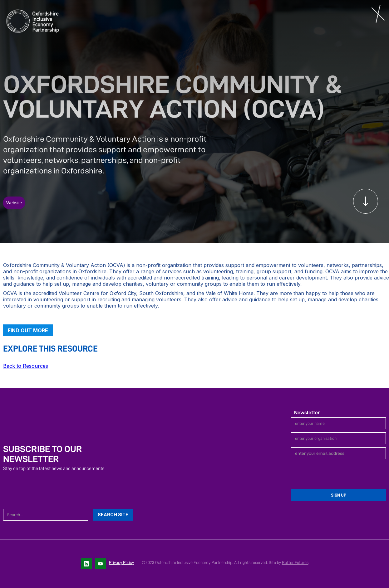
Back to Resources (26, 366)
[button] (378, 14)
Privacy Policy (121, 562)
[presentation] (338, 474)
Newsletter (307, 413)
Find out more (28, 330)
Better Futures (295, 562)
